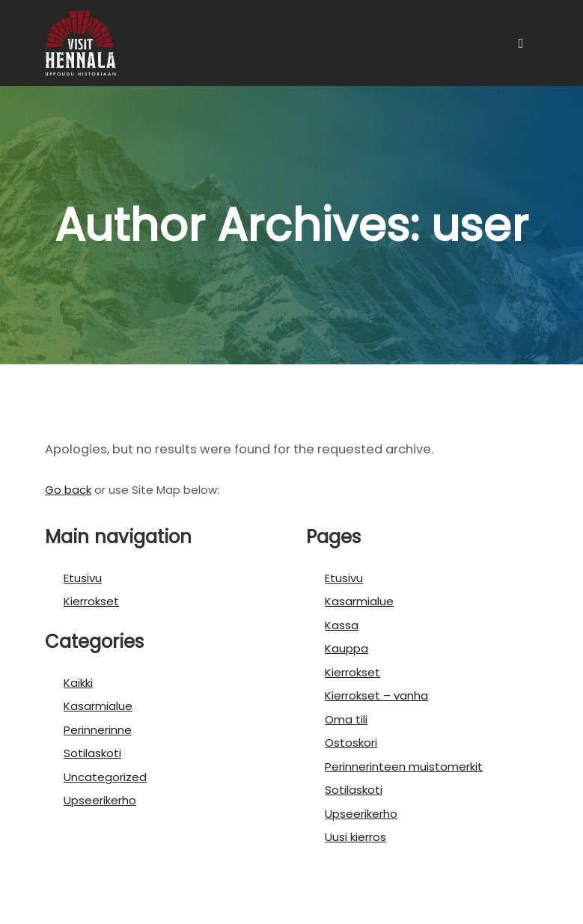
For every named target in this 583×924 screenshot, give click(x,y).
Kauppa (347, 648)
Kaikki (78, 683)
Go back (68, 490)
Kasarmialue (98, 706)
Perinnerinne (98, 730)
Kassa (342, 625)
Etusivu (83, 578)
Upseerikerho (100, 800)
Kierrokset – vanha (376, 695)
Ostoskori (351, 743)
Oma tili (346, 719)
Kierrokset (91, 601)
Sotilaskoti (92, 753)
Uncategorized (105, 777)
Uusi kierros (355, 837)
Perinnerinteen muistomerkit (404, 767)
